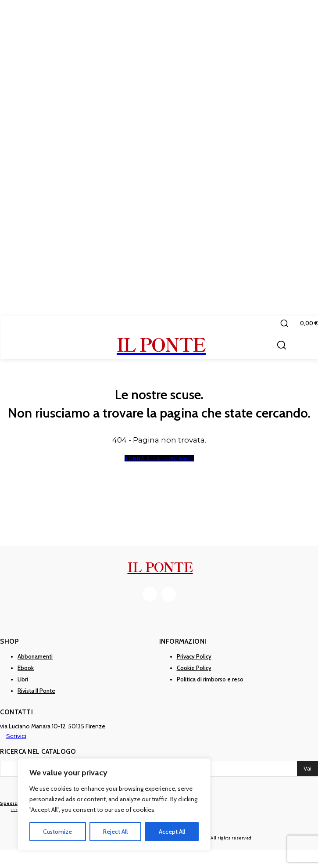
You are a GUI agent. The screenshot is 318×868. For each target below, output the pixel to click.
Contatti (16, 712)
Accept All (172, 832)
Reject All (115, 832)
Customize (57, 832)
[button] (284, 323)
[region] (114, 804)
